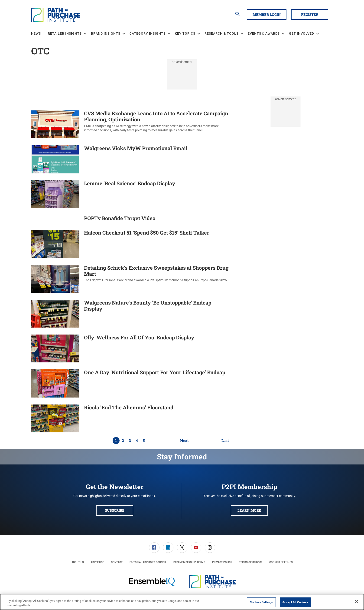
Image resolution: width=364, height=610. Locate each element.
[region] (182, 602)
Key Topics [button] (185, 33)
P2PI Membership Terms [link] (189, 562)
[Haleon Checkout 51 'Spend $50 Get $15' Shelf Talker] (55, 244)
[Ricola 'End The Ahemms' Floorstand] (55, 418)
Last (225, 441)
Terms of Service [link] (251, 562)
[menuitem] (39, 34)
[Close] (357, 601)
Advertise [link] (97, 562)
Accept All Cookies (295, 602)
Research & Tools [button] (221, 33)
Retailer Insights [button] (65, 33)
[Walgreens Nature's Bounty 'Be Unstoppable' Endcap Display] (55, 314)
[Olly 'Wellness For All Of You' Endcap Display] (55, 348)
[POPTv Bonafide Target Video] (55, 219)
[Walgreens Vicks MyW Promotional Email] (55, 159)
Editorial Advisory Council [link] (148, 562)
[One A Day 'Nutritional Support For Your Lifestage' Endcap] (55, 383)
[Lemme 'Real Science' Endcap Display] (55, 194)
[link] (154, 548)
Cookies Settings (281, 562)
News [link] (36, 33)
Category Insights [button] (148, 33)
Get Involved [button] (302, 33)
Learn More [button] (249, 510)
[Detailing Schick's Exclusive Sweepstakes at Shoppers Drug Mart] (55, 279)
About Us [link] (78, 562)
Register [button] (310, 14)
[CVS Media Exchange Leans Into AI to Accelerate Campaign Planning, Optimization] (55, 124)
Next (184, 441)
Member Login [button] (267, 14)
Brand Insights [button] (106, 33)
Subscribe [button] (115, 510)
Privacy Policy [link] (222, 562)
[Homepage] (56, 15)
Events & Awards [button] (264, 33)
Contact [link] (117, 562)
